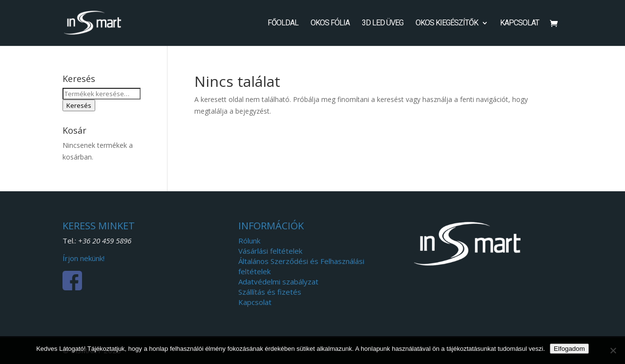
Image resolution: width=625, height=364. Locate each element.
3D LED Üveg (383, 23)
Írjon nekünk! (83, 258)
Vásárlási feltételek (270, 251)
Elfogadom (569, 349)
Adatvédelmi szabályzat (278, 282)
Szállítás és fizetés (270, 292)
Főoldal (283, 23)
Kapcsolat (520, 23)
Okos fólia (330, 23)
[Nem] (613, 350)
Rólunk (249, 241)
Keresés (79, 105)
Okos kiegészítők (447, 23)
